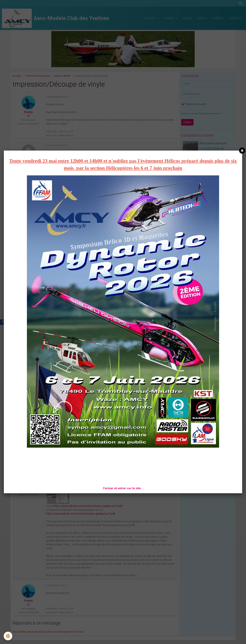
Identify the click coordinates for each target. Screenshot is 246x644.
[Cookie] (8, 636)
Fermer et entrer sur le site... (123, 488)
